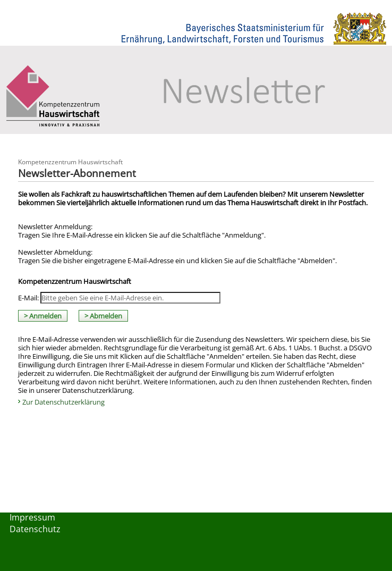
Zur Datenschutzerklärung (63, 402)
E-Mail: (28, 298)
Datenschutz (35, 529)
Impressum (32, 517)
